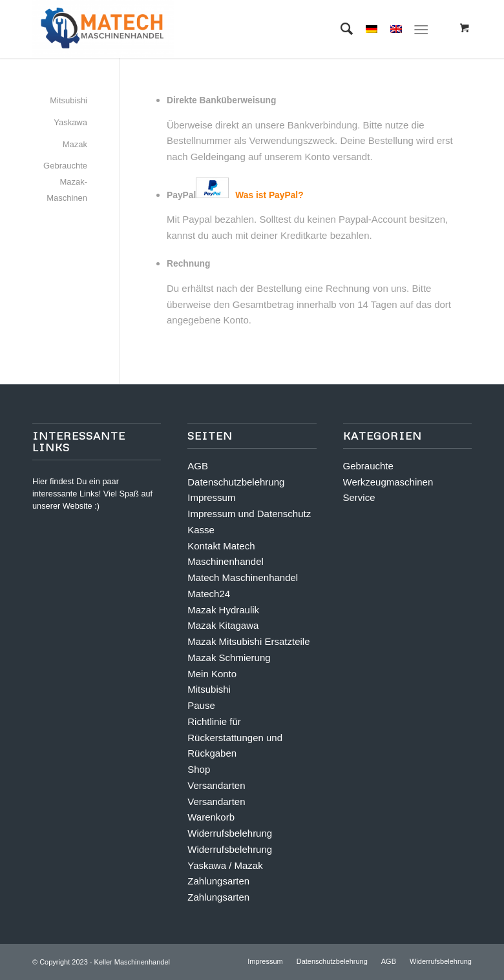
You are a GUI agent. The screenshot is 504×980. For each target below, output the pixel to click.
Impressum (211, 497)
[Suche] (340, 29)
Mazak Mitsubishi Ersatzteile (248, 641)
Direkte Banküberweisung (221, 100)
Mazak (75, 144)
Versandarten (216, 785)
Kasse (201, 530)
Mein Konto (212, 674)
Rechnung (188, 264)
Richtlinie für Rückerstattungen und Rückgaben (235, 738)
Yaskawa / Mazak (225, 865)
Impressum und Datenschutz (249, 514)
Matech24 (209, 594)
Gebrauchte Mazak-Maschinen (65, 182)
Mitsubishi (68, 100)
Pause (201, 705)
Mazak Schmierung (229, 658)
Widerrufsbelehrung (230, 833)
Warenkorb (211, 817)
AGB (198, 466)
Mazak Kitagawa (223, 625)
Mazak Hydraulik (223, 610)
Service (359, 497)
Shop (199, 769)
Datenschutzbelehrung (236, 482)
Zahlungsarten (218, 881)
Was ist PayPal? (269, 195)
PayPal (235, 195)
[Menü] (421, 29)
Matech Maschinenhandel (243, 577)
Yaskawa (70, 122)
